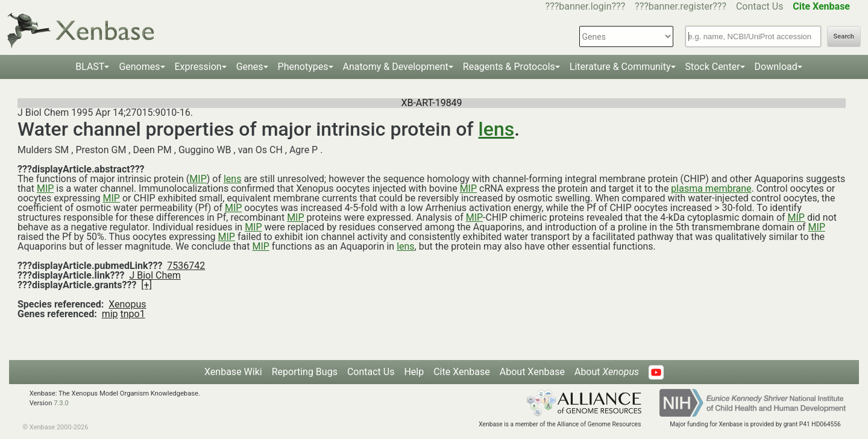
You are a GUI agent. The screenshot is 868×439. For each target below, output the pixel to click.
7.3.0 (61, 403)
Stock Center (713, 67)
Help (414, 372)
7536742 (186, 266)
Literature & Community (620, 67)
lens (497, 129)
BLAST (90, 67)
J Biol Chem (155, 275)
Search (844, 36)
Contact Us (760, 6)
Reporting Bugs (305, 372)
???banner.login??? (586, 6)
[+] (146, 285)
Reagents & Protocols (509, 67)
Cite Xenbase (462, 372)
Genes (250, 67)
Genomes (139, 67)
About (607, 372)
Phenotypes (303, 67)
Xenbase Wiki (233, 372)
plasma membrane (711, 188)
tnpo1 (133, 314)
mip (110, 314)
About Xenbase (532, 372)
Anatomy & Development (396, 67)
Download (776, 67)
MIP (198, 179)
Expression (198, 67)
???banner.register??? (681, 6)
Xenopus (127, 304)
